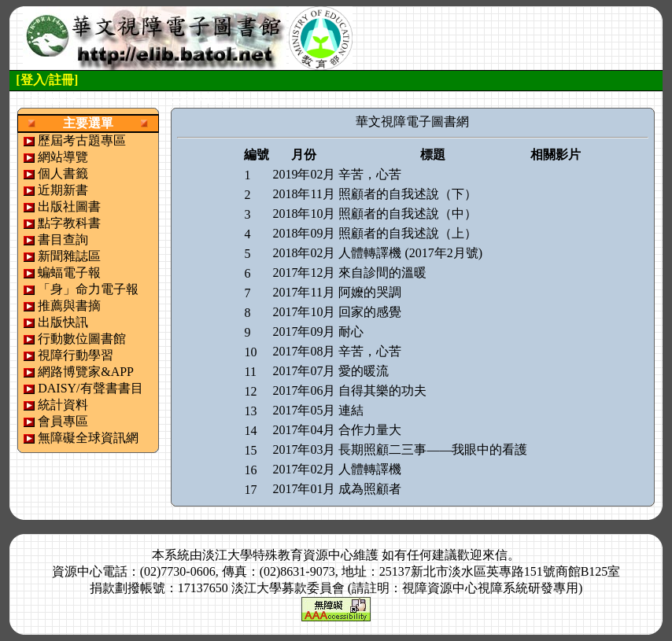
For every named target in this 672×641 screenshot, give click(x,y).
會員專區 (63, 421)
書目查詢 (63, 239)
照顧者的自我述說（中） (408, 214)
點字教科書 (69, 223)
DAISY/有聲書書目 (90, 388)
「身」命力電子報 (88, 289)
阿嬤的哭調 (370, 292)
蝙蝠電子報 (69, 273)
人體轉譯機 (370, 469)
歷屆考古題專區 (82, 140)
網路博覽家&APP (86, 372)
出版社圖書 (69, 206)
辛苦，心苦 (370, 174)
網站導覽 (63, 157)
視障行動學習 (76, 355)
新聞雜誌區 (69, 256)
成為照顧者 (370, 489)
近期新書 (63, 190)
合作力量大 (370, 430)
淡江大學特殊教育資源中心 (278, 555)
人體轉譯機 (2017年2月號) (410, 253)
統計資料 (63, 405)
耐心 (351, 332)
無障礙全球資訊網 (88, 438)
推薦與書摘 (69, 306)
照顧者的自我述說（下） (408, 194)
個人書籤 (63, 173)
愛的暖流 (364, 371)
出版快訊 (63, 322)
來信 (495, 555)
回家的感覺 (370, 312)
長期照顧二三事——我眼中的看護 (433, 449)
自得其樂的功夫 (382, 390)
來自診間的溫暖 (382, 273)
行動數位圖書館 (82, 339)
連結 (351, 410)
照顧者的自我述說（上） (408, 233)
